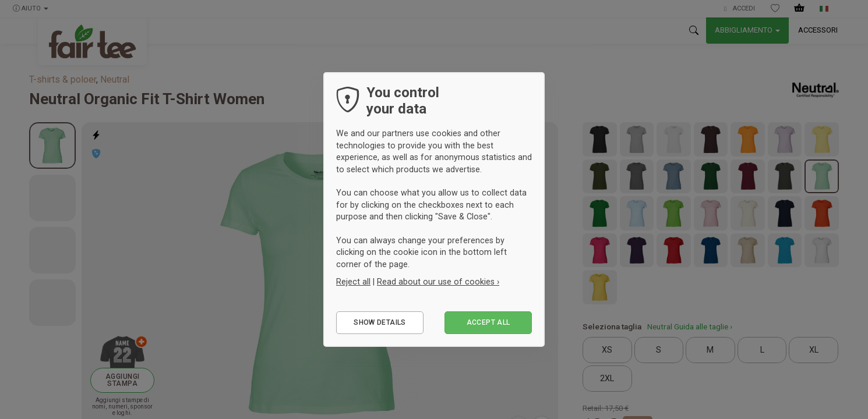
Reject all (353, 282)
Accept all (488, 322)
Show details (380, 322)
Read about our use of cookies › (438, 282)
